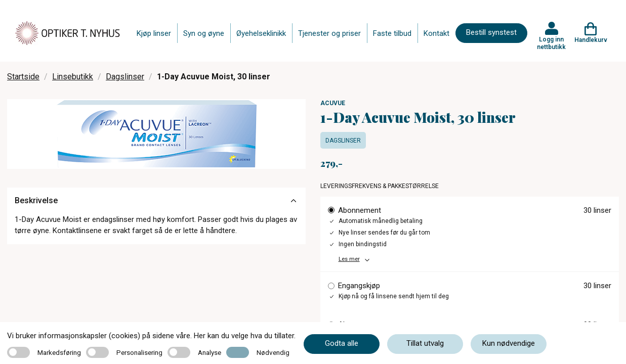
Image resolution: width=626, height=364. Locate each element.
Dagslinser (125, 77)
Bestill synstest (491, 32)
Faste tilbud (392, 33)
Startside (23, 77)
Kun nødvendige (509, 343)
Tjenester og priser (329, 33)
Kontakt (436, 33)
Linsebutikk (73, 77)
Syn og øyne (204, 33)
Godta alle (342, 343)
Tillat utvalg (425, 343)
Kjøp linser (154, 33)
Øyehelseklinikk (261, 33)
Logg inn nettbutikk (551, 43)
